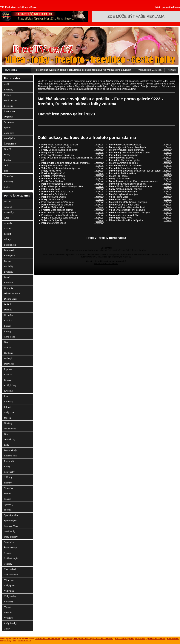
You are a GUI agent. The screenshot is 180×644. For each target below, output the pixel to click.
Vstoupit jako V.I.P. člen (150, 70)
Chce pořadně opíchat (73, 210)
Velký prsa (9, 591)
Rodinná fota (10, 456)
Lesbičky (9, 106)
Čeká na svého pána (73, 147)
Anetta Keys (73, 171)
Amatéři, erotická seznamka (47, 638)
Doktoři (8, 304)
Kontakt (172, 70)
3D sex (7, 201)
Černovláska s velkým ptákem (73, 218)
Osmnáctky (10, 439)
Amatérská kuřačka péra (73, 202)
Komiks (8, 374)
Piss (6, 171)
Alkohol (8, 207)
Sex (15, 641)
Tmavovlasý (10, 569)
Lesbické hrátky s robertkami (140, 207)
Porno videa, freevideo (103, 638)
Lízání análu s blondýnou (73, 215)
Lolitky (8, 160)
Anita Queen (73, 197)
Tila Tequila (140, 176)
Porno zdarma (121, 638)
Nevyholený (10, 429)
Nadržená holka (140, 200)
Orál (6, 165)
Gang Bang (10, 337)
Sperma (8, 127)
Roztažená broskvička (73, 166)
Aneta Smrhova (73, 181)
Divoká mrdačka (140, 155)
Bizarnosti (9, 250)
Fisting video (140, 197)
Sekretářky (9, 472)
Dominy (8, 310)
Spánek (8, 499)
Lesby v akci (73, 189)
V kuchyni (9, 580)
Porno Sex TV (24, 641)
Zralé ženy (9, 133)
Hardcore (9, 353)
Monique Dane (140, 192)
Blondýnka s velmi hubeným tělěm (73, 186)
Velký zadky (10, 596)
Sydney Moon (73, 176)
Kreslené (8, 391)
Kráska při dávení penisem (140, 189)
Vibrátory (9, 182)
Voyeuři (8, 612)
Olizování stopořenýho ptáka (140, 153)
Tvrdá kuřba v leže (73, 192)
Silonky (8, 483)
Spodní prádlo (11, 515)
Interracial (9, 364)
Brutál (7, 277)
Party (7, 445)
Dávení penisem (12, 293)
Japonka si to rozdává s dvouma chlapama (140, 181)
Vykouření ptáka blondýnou (140, 150)
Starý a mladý (11, 537)
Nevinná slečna (73, 200)
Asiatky (8, 228)
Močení (8, 418)
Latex (7, 396)
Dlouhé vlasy (11, 299)
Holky (7, 154)
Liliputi (8, 407)
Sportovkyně (10, 520)
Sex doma (9, 122)
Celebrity (9, 288)
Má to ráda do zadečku (140, 215)
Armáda (8, 223)
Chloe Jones (73, 223)
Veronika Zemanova (140, 166)
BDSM (8, 234)
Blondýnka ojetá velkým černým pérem (140, 171)
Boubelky (9, 266)
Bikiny (7, 239)
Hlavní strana (10, 70)
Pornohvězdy (11, 450)
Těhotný (8, 564)
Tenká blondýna (140, 179)
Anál (6, 84)
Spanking (9, 504)
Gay (6, 342)
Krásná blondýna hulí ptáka (140, 220)
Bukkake (8, 283)
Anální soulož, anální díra (73, 155)
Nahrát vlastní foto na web (106, 263)
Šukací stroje (10, 548)
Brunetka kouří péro (140, 168)
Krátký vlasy (10, 385)
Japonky (8, 369)
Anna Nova (140, 218)
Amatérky (9, 212)
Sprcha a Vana (11, 526)
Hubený (8, 358)
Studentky (9, 542)
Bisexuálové (10, 245)
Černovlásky (10, 144)
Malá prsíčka (73, 207)
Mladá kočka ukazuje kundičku (73, 145)
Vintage (8, 607)
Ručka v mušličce (73, 153)
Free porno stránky (138, 638)
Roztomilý (9, 461)
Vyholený (9, 618)
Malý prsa (9, 412)
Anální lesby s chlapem (140, 184)
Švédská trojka (11, 558)
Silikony (8, 477)
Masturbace (10, 111)
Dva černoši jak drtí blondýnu (140, 210)
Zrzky (7, 187)
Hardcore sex (11, 100)
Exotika (8, 320)
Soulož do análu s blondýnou (73, 150)
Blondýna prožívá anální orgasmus (73, 163)
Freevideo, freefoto (157, 638)
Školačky (9, 176)
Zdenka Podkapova (140, 145)
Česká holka (73, 194)
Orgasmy (9, 117)
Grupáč (8, 149)
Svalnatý (8, 553)
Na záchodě (140, 158)
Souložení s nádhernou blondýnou (140, 213)
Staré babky (10, 531)
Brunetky (9, 90)
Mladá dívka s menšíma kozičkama (140, 186)
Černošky (9, 315)
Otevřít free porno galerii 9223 (66, 114)
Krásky (8, 380)
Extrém (8, 326)
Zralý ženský (10, 623)
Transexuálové (11, 575)
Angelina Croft (73, 173)
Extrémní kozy (73, 179)
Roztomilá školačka (73, 184)
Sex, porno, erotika (82, 638)
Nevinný (8, 423)
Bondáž (8, 261)
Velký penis (10, 585)
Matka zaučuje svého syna (73, 213)
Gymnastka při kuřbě (140, 163)
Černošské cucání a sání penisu (73, 168)
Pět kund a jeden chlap (140, 205)
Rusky (7, 466)
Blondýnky (10, 138)
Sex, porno (67, 638)
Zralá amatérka (140, 173)
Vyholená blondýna (140, 194)
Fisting (7, 95)
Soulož (7, 493)
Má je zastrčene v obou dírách (140, 147)
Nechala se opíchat (140, 160)
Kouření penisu (73, 220)
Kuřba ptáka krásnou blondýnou (140, 202)
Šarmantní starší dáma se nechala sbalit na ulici (73, 159)
